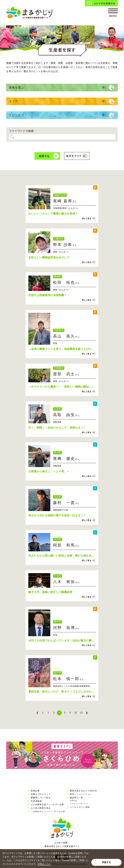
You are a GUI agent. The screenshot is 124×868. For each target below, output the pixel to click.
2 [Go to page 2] (48, 713)
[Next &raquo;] (87, 713)
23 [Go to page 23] (81, 713)
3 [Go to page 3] (54, 713)
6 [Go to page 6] (70, 713)
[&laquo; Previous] (37, 713)
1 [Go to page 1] (43, 713)
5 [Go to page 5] (65, 713)
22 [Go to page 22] (76, 713)
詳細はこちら (44, 864)
